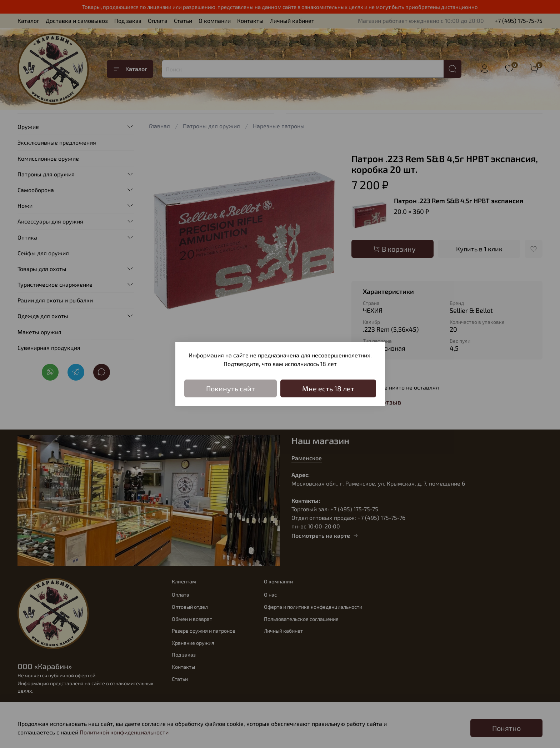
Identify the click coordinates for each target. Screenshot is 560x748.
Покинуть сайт (231, 388)
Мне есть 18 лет (328, 388)
